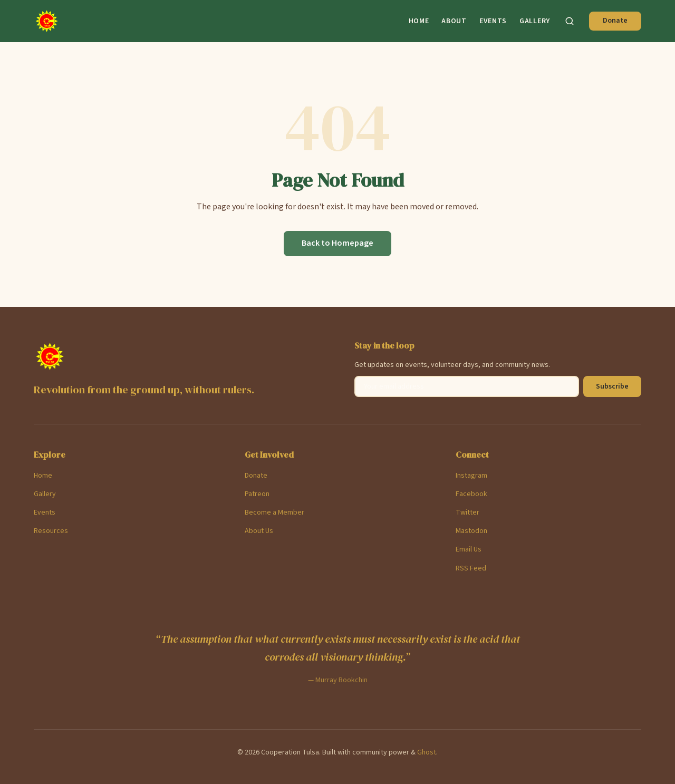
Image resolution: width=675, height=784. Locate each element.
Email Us (469, 549)
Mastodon (471, 531)
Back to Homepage (337, 243)
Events (493, 21)
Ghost (427, 752)
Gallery (535, 21)
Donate (615, 21)
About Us (259, 531)
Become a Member (274, 512)
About (454, 21)
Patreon (257, 494)
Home (419, 21)
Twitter (467, 512)
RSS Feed (471, 568)
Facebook (471, 494)
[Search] (570, 21)
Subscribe (612, 386)
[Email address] (467, 386)
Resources (51, 531)
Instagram (471, 476)
